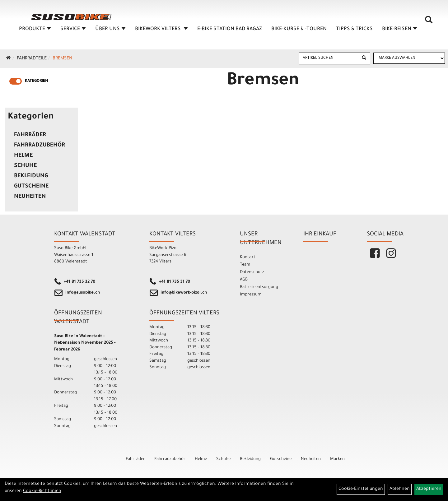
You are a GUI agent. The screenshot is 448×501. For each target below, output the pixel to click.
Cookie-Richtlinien (42, 491)
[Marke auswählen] (409, 58)
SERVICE (73, 29)
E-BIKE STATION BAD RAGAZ (230, 29)
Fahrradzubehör (40, 146)
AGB (244, 280)
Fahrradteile (32, 59)
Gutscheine (31, 187)
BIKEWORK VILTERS (161, 29)
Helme (23, 156)
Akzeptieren (429, 489)
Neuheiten (30, 197)
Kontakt (248, 257)
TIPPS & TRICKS (354, 29)
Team (245, 265)
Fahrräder (30, 135)
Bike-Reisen (400, 29)
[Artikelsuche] (429, 22)
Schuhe (25, 166)
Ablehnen (400, 489)
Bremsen (62, 59)
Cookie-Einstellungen (361, 489)
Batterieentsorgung (259, 287)
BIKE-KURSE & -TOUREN (299, 29)
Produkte (35, 29)
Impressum (251, 295)
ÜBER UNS (110, 29)
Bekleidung (31, 176)
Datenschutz (252, 272)
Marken (337, 459)
